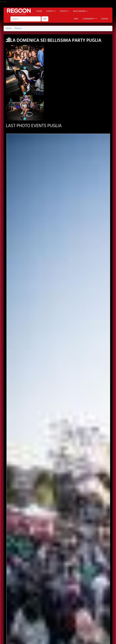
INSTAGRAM (77, 601)
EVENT (28, 609)
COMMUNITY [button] (90, 19)
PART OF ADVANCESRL (58, 631)
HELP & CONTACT (58, 635)
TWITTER (34, 601)
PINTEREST (48, 601)
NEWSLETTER (42, 593)
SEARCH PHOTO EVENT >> (58, 307)
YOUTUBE (62, 601)
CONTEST (98, 617)
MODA (32, 617)
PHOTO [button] (64, 11)
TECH (76, 617)
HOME (39, 11)
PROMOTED (67, 609)
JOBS (76, 19)
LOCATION (41, 609)
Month (58, 259)
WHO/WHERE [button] (80, 11)
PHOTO (92, 609)
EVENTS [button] (51, 11)
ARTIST (54, 609)
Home (9, 28)
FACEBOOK (20, 601)
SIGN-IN (18, 593)
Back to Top (12, 642)
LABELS (81, 609)
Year (58, 270)
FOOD (66, 617)
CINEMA (44, 617)
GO (45, 19)
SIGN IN (105, 19)
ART (23, 617)
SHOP (86, 617)
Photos (18, 28)
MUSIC (56, 617)
